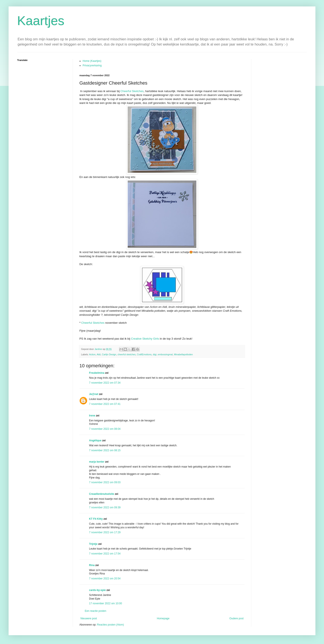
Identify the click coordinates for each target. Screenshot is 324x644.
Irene (92, 416)
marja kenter (97, 462)
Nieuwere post (89, 618)
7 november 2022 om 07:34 (105, 383)
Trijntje (93, 544)
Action (92, 354)
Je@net (94, 394)
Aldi (99, 354)
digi (155, 354)
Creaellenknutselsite (102, 494)
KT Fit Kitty (96, 519)
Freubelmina (97, 373)
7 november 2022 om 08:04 (105, 429)
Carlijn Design (109, 354)
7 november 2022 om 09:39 (105, 507)
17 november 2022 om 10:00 (105, 603)
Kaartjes (41, 21)
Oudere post (236, 618)
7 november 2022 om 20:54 (105, 579)
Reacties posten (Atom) (110, 625)
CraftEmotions (144, 354)
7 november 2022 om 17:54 (105, 554)
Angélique (96, 440)
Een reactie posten (95, 611)
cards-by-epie (97, 590)
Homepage (163, 618)
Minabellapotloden (183, 354)
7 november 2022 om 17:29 (105, 532)
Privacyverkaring (92, 65)
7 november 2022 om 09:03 (105, 482)
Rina (92, 565)
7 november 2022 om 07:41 (105, 404)
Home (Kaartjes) (92, 61)
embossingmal (165, 354)
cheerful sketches (127, 354)
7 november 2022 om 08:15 (105, 450)
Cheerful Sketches (132, 91)
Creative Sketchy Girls (145, 339)
